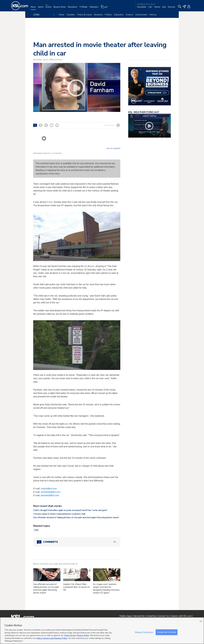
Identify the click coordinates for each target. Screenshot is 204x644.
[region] (102, 631)
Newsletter (139, 616)
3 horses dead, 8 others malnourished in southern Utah (59, 514)
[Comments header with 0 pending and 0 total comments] (77, 542)
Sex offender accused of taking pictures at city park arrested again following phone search (76, 517)
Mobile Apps (126, 616)
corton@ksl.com (49, 489)
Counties (71, 15)
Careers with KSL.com (181, 616)
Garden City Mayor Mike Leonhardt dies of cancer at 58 (76, 587)
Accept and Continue (166, 632)
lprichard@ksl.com (50, 495)
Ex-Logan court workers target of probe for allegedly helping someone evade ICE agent (106, 588)
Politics (108, 15)
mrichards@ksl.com (51, 492)
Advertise (151, 616)
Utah (36, 530)
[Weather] (105, 8)
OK (201, 621)
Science (129, 15)
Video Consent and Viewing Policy (52, 638)
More (153, 15)
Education (119, 15)
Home (61, 15)
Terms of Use (70, 635)
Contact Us (163, 616)
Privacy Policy (83, 635)
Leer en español (113, 148)
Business (98, 15)
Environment (141, 15)
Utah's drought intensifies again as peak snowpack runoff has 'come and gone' (70, 510)
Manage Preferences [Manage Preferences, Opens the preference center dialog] (144, 632)
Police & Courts (85, 15)
